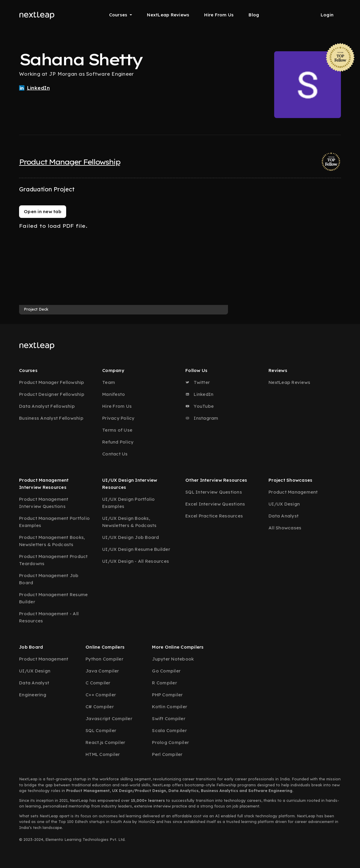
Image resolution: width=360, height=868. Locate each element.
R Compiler (165, 683)
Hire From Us (219, 15)
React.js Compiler (105, 742)
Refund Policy (118, 442)
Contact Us (115, 454)
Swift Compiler (169, 719)
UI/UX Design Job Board (131, 537)
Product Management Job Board (49, 579)
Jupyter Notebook (173, 659)
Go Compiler (166, 671)
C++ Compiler (101, 695)
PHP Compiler (167, 695)
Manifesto (114, 394)
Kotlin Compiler (170, 707)
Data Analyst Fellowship (47, 406)
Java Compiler (102, 671)
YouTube (200, 406)
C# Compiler (100, 707)
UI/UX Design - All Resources (136, 561)
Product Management (293, 492)
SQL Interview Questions (214, 492)
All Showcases (285, 528)
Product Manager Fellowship (70, 162)
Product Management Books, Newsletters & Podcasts (52, 541)
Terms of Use (117, 430)
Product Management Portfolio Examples (54, 522)
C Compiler (98, 683)
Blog (254, 15)
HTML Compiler (103, 754)
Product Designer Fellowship (52, 394)
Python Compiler (104, 659)
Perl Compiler (167, 754)
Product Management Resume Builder (53, 598)
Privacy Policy (118, 418)
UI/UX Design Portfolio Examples (129, 503)
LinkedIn (199, 394)
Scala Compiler (169, 730)
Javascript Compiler (109, 719)
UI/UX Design (284, 504)
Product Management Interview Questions (44, 503)
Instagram (202, 418)
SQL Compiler (101, 730)
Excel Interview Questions (215, 504)
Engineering (33, 695)
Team (109, 382)
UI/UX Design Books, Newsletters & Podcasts (129, 522)
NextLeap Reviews (168, 15)
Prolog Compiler (170, 742)
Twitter (198, 382)
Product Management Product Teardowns (53, 560)
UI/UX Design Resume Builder (136, 549)
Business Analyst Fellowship (51, 418)
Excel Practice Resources (214, 516)
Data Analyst (284, 516)
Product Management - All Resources (49, 617)
